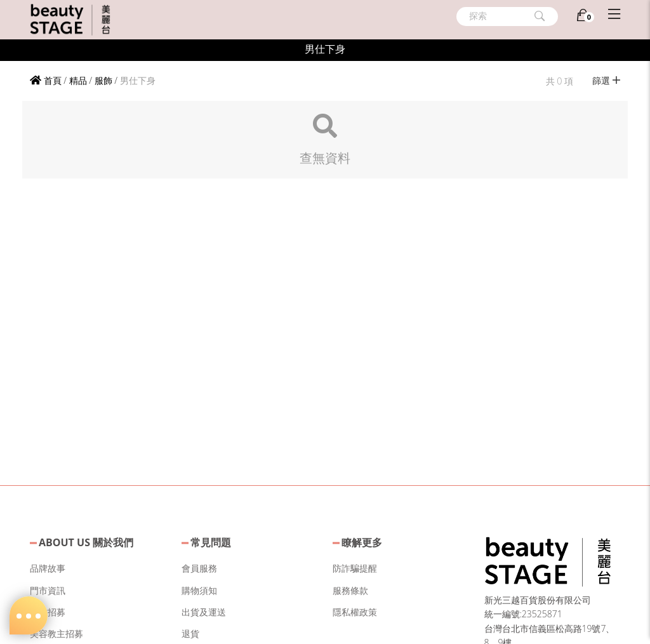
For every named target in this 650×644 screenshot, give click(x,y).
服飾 (103, 80)
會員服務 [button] (199, 568)
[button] (548, 560)
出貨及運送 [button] (204, 612)
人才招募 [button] (48, 612)
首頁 (46, 80)
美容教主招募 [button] (56, 634)
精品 (78, 80)
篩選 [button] (606, 80)
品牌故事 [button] (48, 568)
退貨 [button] (190, 634)
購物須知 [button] (199, 590)
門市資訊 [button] (48, 590)
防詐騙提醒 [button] (355, 568)
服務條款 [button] (350, 590)
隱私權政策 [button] (355, 612)
